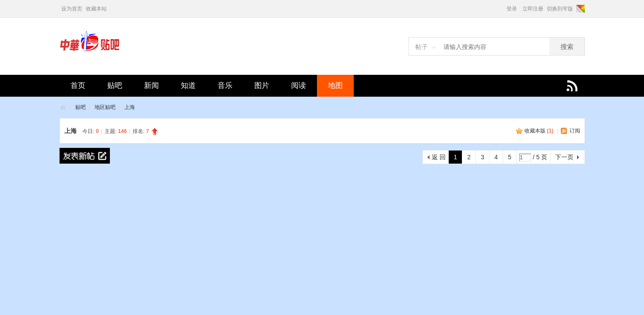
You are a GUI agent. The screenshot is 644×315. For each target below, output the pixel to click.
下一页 (564, 157)
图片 (262, 86)
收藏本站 (96, 9)
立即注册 (533, 9)
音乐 (225, 86)
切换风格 (580, 9)
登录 (512, 9)
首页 (78, 86)
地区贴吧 (105, 107)
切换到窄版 (560, 9)
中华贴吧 (63, 107)
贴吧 (115, 86)
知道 (188, 86)
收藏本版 (539, 131)
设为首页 (72, 9)
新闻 (151, 86)
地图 (335, 86)
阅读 (299, 86)
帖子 (422, 47)
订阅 (575, 131)
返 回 (439, 157)
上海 (130, 107)
